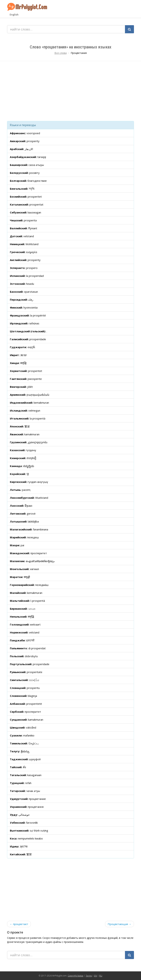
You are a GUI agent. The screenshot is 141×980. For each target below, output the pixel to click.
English (14, 15)
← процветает (19, 924)
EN (96, 976)
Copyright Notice (76, 976)
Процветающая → (119, 924)
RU (101, 976)
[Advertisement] (70, 91)
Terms (89, 976)
